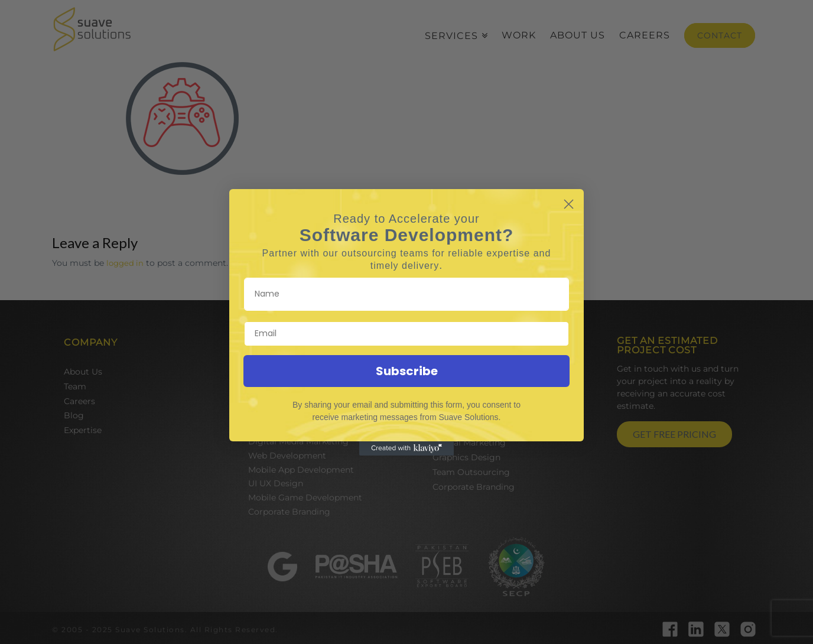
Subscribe (407, 371)
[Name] (406, 294)
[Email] (406, 334)
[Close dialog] (569, 204)
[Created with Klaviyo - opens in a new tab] (406, 448)
